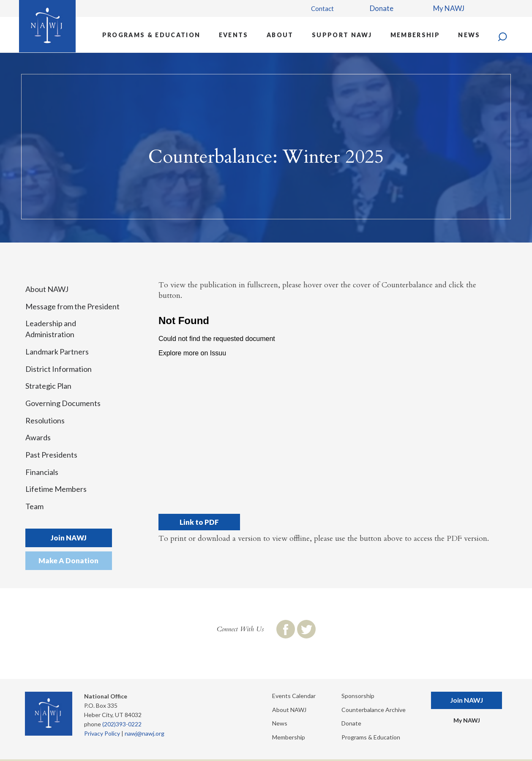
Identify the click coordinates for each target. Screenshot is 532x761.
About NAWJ (47, 289)
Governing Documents (63, 403)
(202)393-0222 (122, 724)
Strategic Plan (48, 386)
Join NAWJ (69, 538)
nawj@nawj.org (145, 733)
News (469, 35)
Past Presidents (51, 455)
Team (34, 506)
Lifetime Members (56, 489)
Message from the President (72, 306)
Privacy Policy (102, 733)
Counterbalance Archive (374, 710)
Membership (415, 35)
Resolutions (45, 420)
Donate (382, 8)
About (280, 35)
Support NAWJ (342, 35)
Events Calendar (294, 696)
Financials (42, 472)
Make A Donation (68, 561)
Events (234, 35)
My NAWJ (449, 8)
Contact (322, 8)
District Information (59, 369)
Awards (38, 437)
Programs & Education (151, 35)
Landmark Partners (57, 352)
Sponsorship (358, 696)
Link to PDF (199, 522)
